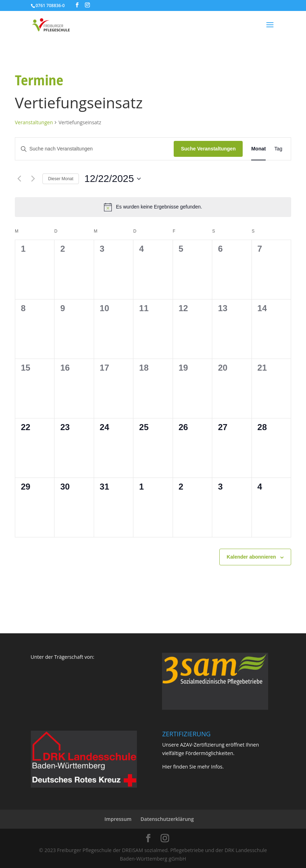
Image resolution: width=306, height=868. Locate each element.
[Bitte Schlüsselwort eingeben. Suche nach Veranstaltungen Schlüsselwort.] (94, 149)
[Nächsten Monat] (33, 179)
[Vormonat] (19, 179)
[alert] (153, 207)
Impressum (118, 819)
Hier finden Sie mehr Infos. (193, 767)
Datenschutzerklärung (167, 819)
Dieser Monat (61, 179)
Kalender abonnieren (251, 557)
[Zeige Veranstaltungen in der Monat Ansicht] (258, 149)
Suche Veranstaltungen (208, 149)
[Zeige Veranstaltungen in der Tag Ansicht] (278, 149)
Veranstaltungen (34, 122)
